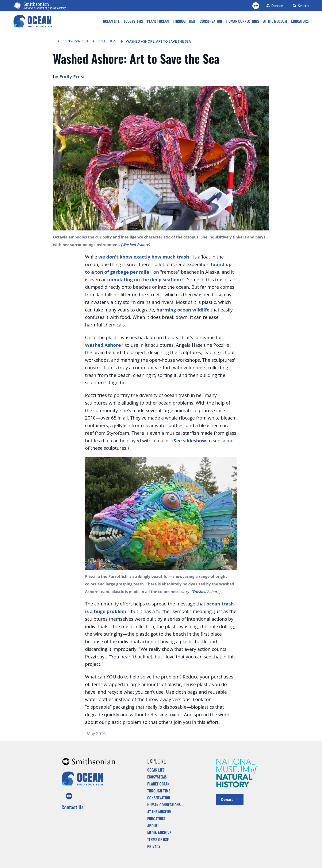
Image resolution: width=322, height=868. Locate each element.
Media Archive (159, 833)
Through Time (159, 791)
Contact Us (72, 807)
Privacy (154, 846)
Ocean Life (156, 770)
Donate (230, 799)
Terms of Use (158, 840)
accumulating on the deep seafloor (143, 279)
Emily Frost (72, 76)
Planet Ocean (158, 784)
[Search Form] (300, 6)
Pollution (107, 41)
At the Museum (159, 812)
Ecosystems (157, 777)
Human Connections (164, 805)
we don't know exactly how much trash (145, 257)
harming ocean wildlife (183, 310)
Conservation (75, 41)
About (152, 826)
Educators (156, 819)
